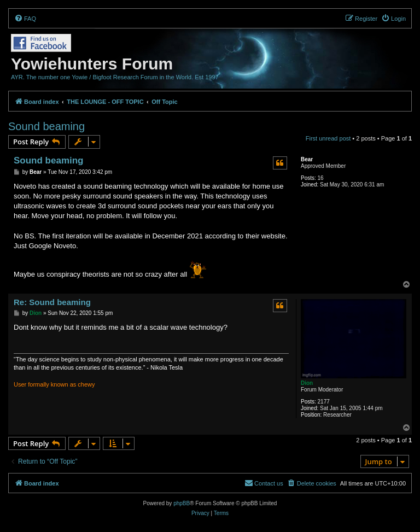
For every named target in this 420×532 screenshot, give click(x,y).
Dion (307, 383)
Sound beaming (46, 126)
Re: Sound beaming (52, 302)
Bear (307, 159)
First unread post (328, 138)
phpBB (182, 503)
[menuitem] (25, 19)
